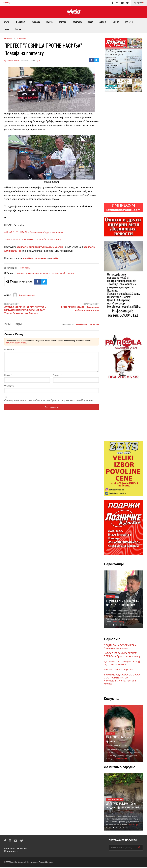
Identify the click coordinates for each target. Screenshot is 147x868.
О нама (6, 29)
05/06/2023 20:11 (28, 61)
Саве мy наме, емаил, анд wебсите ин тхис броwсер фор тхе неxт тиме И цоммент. (49, 404)
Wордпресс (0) (68, 324)
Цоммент (10, 350)
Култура (63, 22)
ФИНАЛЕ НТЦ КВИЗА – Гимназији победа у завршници (34, 232)
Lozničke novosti (12, 61)
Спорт (90, 22)
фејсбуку (28, 258)
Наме (8, 379)
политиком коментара (16, 343)
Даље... (133, 825)
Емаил (57, 379)
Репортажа (77, 22)
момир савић (59, 273)
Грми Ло (115, 22)
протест (71, 273)
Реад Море (119, 622)
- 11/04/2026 (125, 746)
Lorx (50, 863)
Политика (21, 22)
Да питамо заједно (115, 800)
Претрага (139, 3)
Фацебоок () (82, 324)
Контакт (19, 29)
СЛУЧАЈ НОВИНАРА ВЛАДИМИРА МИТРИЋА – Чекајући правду (122, 603)
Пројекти (129, 22)
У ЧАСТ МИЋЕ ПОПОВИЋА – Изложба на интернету (33, 240)
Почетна (7, 22)
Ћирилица (7, 3)
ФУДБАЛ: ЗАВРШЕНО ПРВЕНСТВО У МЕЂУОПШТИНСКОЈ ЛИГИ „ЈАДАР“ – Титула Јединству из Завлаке (26, 310)
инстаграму (41, 258)
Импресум (10, 849)
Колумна (102, 22)
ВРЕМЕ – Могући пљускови (119, 670)
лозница (20, 273)
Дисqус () (94, 324)
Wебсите (9, 389)
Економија (35, 22)
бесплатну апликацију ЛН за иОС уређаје (40, 247)
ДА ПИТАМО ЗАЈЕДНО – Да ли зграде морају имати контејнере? (123, 806)
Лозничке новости (113, 746)
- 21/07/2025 (111, 812)
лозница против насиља (38, 273)
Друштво (49, 22)
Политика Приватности (16, 850)
